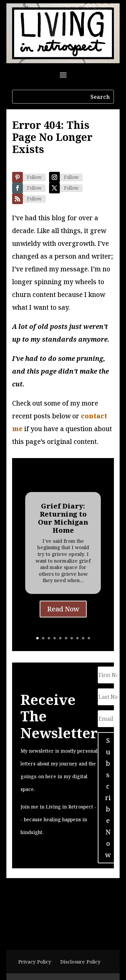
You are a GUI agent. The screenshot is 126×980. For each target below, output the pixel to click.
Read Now (63, 609)
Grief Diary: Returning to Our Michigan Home (63, 518)
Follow (34, 177)
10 (89, 638)
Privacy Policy (35, 962)
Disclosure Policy (80, 962)
